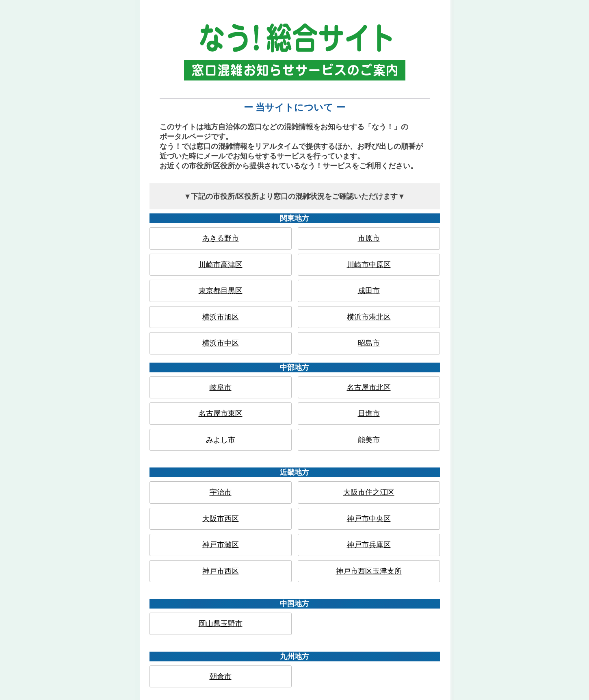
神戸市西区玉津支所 (369, 571)
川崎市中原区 (369, 265)
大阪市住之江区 (369, 492)
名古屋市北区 (369, 387)
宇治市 (221, 492)
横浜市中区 (221, 343)
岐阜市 (221, 387)
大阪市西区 (221, 519)
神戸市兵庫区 (369, 545)
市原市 (369, 238)
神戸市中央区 (369, 519)
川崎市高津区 (221, 265)
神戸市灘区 (221, 545)
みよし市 (221, 440)
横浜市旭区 (221, 317)
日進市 (369, 413)
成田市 (369, 291)
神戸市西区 (221, 571)
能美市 (369, 440)
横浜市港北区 (369, 317)
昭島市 (369, 343)
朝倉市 (221, 676)
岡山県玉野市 (221, 624)
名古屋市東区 (221, 413)
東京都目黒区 (221, 291)
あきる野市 (221, 238)
